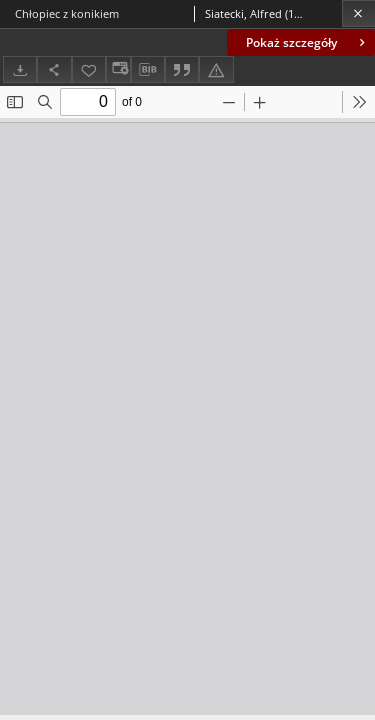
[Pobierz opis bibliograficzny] (148, 70)
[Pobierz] (20, 69)
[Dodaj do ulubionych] (89, 69)
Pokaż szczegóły (307, 42)
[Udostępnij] (54, 69)
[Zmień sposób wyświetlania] (118, 69)
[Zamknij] (358, 13)
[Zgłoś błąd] (216, 69)
